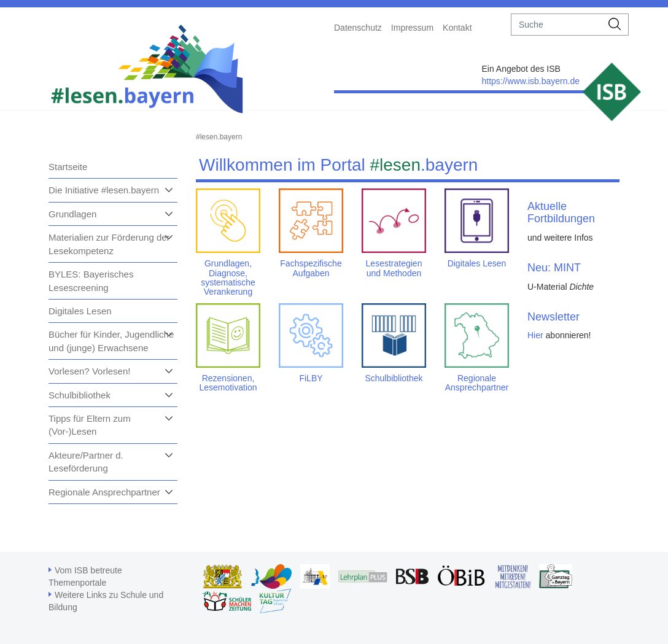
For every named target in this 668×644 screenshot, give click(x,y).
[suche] (557, 25)
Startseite (68, 167)
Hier (535, 335)
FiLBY (311, 378)
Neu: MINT (554, 268)
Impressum (412, 28)
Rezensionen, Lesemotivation (228, 383)
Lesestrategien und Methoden (394, 268)
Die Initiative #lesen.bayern (104, 190)
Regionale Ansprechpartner (104, 492)
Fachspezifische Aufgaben (311, 268)
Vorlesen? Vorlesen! (89, 371)
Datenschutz (358, 28)
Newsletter (553, 317)
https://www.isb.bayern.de (530, 81)
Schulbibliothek (80, 395)
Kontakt (457, 28)
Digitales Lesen (80, 311)
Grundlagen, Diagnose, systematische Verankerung (228, 277)
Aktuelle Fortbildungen (561, 212)
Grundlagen (72, 214)
